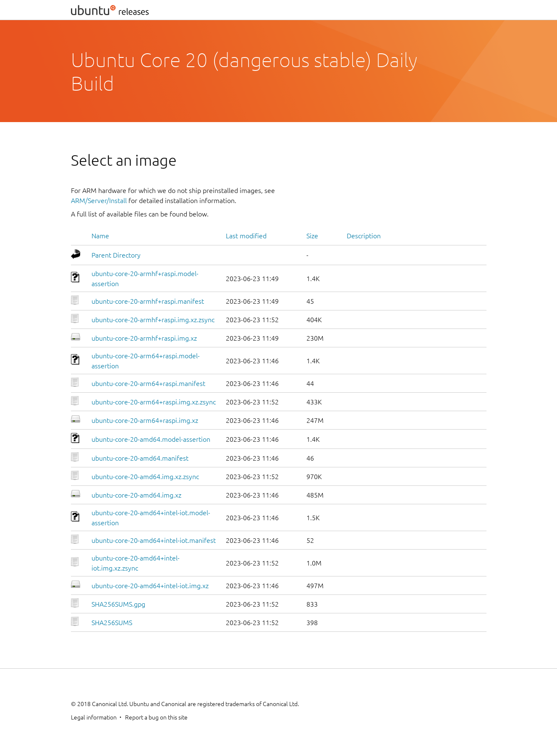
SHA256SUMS (112, 623)
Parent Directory (116, 255)
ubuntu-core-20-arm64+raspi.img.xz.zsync (154, 402)
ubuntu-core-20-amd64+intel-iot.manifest (154, 540)
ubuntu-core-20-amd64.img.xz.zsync (145, 477)
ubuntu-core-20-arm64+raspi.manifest (148, 383)
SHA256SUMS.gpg (118, 604)
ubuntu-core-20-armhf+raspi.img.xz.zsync (153, 320)
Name (100, 236)
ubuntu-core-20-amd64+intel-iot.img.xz (150, 586)
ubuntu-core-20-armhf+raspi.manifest (148, 301)
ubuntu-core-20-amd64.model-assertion (151, 439)
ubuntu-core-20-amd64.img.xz (136, 495)
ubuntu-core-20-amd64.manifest (140, 458)
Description (364, 236)
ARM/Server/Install (99, 201)
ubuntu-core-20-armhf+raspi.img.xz (144, 338)
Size (312, 236)
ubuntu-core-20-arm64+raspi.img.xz (145, 420)
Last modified (246, 236)
